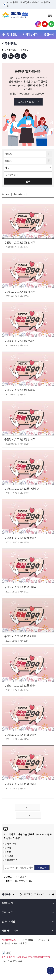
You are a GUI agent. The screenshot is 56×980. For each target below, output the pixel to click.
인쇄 (17, 56)
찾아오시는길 (43, 940)
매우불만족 (12, 860)
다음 (21, 894)
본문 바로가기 (28, 0)
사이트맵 (6, 943)
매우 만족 (11, 844)
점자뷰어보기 (4, 56)
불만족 (10, 856)
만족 (9, 848)
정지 (17, 894)
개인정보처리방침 (10, 940)
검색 (28, 181)
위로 (50, 973)
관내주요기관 (8, 921)
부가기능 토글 (24, 56)
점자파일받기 (11, 56)
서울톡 (8, 953)
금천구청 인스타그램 (38, 24)
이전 (14, 894)
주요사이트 (7, 912)
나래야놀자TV (31, 34)
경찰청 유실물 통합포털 (34, 894)
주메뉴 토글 (50, 15)
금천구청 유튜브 (45, 24)
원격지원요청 (20, 943)
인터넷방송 (12, 50)
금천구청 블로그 (51, 24)
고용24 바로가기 (27, 102)
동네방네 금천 (10, 34)
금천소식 (49, 34)
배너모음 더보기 (53, 894)
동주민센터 (7, 903)
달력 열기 (49, 154)
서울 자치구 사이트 (11, 930)
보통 (9, 852)
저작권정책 (28, 940)
